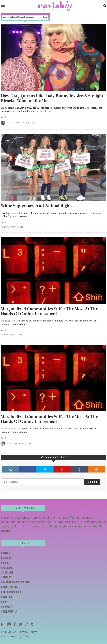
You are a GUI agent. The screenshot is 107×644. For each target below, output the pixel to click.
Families (7, 577)
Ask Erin (7, 597)
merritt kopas (12, 444)
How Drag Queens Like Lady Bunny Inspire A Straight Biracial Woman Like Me (52, 98)
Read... (4, 117)
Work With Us (10, 612)
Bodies (7, 563)
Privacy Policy (27, 632)
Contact (7, 607)
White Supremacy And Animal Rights (37, 206)
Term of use (8, 632)
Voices (7, 553)
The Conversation (12, 592)
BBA (5, 602)
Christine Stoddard (14, 123)
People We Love (11, 587)
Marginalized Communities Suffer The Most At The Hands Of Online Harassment (49, 311)
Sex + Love (8, 572)
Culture (7, 558)
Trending (8, 568)
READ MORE (6, 531)
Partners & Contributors (17, 582)
